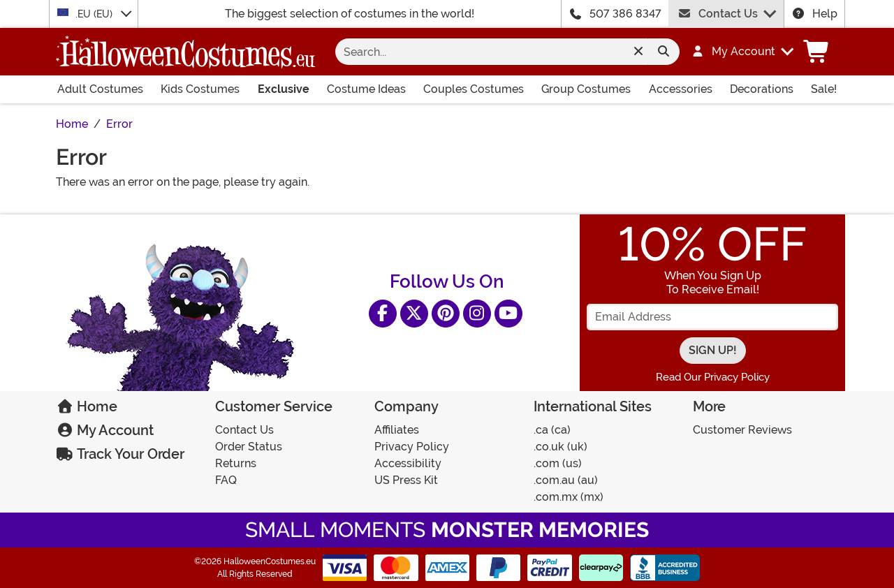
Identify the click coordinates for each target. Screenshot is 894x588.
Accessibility (408, 463)
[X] (414, 314)
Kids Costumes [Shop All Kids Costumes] (200, 89)
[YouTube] (508, 314)
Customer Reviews (742, 430)
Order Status (249, 447)
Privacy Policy (412, 447)
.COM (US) (558, 463)
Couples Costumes (474, 89)
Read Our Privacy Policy (713, 377)
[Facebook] (383, 314)
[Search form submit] (664, 52)
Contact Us (718, 14)
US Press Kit (406, 480)
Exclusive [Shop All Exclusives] (284, 89)
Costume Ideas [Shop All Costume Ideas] (366, 89)
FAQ (226, 480)
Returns (236, 463)
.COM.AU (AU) (566, 480)
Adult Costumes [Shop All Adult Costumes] (100, 89)
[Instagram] (477, 314)
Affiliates (397, 430)
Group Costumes (586, 89)
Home (87, 406)
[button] (736, 52)
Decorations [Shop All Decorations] (762, 89)
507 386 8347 (625, 14)
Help (814, 14)
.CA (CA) (552, 430)
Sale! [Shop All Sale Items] (824, 89)
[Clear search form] (638, 52)
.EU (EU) (86, 13)
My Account (105, 430)
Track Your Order (120, 454)
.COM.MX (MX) (569, 497)
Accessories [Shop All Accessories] (681, 89)
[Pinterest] (446, 314)
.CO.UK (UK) (560, 447)
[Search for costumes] (496, 52)
